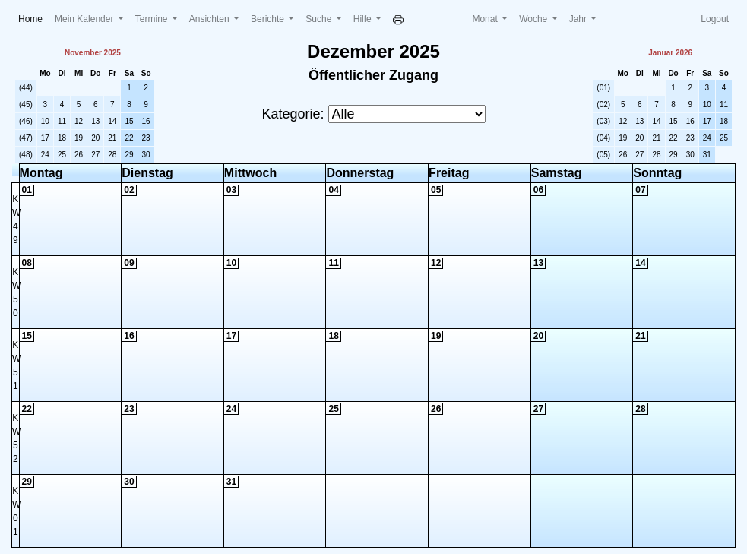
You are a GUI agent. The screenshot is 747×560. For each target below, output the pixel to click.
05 (436, 190)
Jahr (579, 19)
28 (112, 155)
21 (112, 138)
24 (45, 155)
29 (129, 155)
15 (129, 121)
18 (62, 138)
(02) (603, 104)
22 (129, 138)
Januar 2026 (670, 53)
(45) (26, 104)
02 (129, 190)
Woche (534, 19)
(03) (603, 121)
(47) (26, 138)
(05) (603, 155)
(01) (603, 88)
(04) (603, 138)
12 (79, 121)
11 (62, 121)
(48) (26, 155)
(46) (26, 121)
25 (62, 155)
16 (146, 121)
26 (79, 155)
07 (640, 190)
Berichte (269, 19)
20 (95, 138)
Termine (153, 19)
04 (333, 190)
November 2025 (93, 53)
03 (231, 190)
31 (707, 155)
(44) (26, 88)
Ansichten (210, 19)
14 (112, 121)
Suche (320, 19)
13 (95, 121)
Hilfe (364, 19)
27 (95, 155)
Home (33, 18)
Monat (486, 19)
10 (45, 121)
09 (129, 263)
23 (146, 138)
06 (538, 190)
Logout (715, 19)
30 (146, 155)
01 (27, 190)
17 (45, 138)
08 (27, 263)
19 (79, 138)
